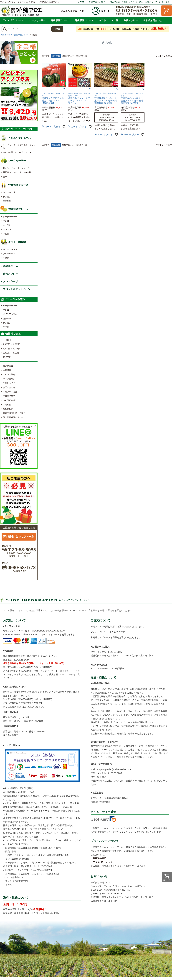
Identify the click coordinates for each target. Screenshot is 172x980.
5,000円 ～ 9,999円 (12, 353)
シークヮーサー (37, 20)
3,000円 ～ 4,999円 (12, 349)
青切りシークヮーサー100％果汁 (18, 172)
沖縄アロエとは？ (97, 2)
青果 (5, 177)
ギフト (102, 20)
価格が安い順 (68, 56)
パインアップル (10, 314)
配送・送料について (148, 2)
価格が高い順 (82, 56)
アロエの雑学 (9, 396)
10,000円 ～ (8, 357)
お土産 (115, 20)
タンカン (7, 197)
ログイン (106, 11)
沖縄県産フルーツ (60, 20)
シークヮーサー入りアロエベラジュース (20, 147)
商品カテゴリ (6, 35)
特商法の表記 (99, 858)
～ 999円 (7, 340)
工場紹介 (7, 405)
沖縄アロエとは (10, 392)
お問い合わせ (9, 387)
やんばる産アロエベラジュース (17, 152)
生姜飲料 (7, 201)
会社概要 (166, 2)
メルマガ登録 (9, 374)
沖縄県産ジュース (84, 20)
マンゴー (7, 221)
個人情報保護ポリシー (13, 417)
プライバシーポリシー (104, 862)
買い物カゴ (8, 366)
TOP (82, 2)
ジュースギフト (10, 249)
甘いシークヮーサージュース (16, 168)
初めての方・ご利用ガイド (122, 2)
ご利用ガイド (9, 383)
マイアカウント (10, 379)
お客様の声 (8, 409)
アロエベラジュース (13, 20)
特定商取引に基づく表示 (14, 413)
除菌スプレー (131, 20)
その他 (6, 234)
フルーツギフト (10, 254)
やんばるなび (9, 400)
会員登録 (7, 370)
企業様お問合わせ (152, 20)
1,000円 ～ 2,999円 (12, 344)
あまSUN (7, 225)
